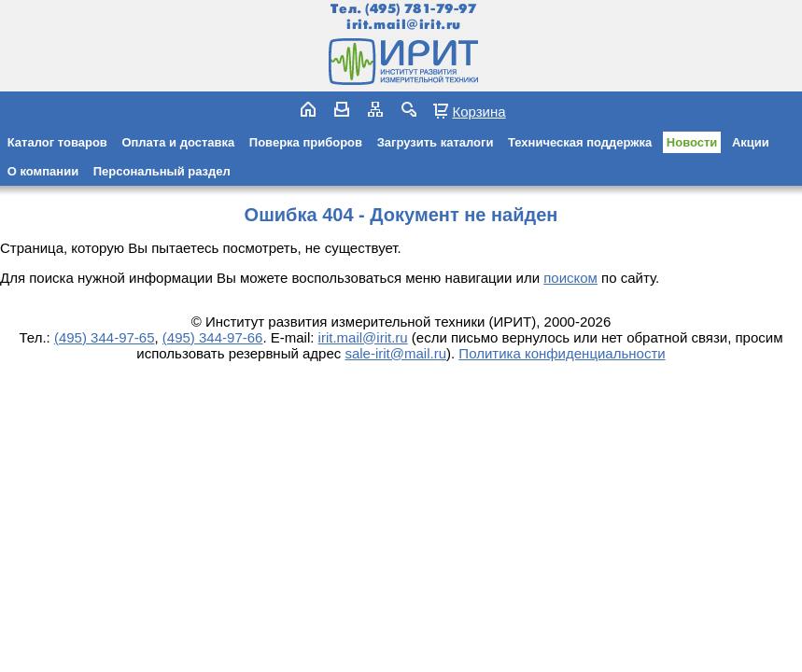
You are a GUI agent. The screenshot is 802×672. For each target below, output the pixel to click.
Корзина (478, 111)
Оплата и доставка (178, 142)
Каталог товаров (57, 142)
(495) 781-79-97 (421, 9)
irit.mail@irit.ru (404, 25)
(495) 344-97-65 (105, 337)
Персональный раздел (162, 171)
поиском (570, 278)
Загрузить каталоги (436, 142)
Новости (692, 142)
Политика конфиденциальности (562, 353)
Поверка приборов (306, 142)
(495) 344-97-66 (213, 337)
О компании (43, 171)
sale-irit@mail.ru (395, 353)
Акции (751, 142)
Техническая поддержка (580, 142)
